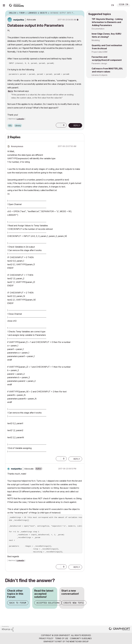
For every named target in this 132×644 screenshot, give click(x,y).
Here (10, 91)
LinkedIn (20, 119)
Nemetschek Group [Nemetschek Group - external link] (79, 641)
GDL (10, 126)
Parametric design (99, 63)
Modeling (96, 40)
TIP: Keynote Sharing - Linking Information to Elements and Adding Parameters (107, 22)
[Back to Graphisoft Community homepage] (17, 5)
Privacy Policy (46, 638)
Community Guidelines (81, 638)
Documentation (98, 29)
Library (18, 126)
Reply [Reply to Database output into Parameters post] (77, 125)
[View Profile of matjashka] (19, 20)
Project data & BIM (99, 52)
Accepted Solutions (48, 603)
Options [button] (81, 13)
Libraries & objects (100, 75)
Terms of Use (62, 638)
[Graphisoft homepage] (119, 629)
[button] (58, 125)
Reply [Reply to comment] (77, 459)
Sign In (123, 5)
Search (105, 5)
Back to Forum (18, 603)
